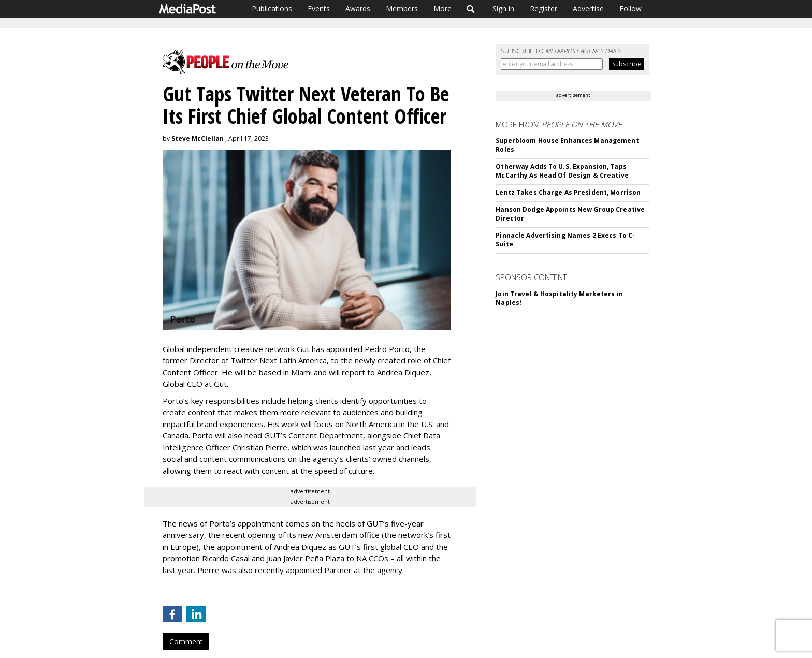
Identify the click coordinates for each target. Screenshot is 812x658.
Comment (186, 641)
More (443, 9)
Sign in (503, 9)
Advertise (588, 9)
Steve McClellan (198, 138)
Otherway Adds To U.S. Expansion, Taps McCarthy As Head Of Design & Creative (562, 171)
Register (543, 9)
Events (319, 9)
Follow (630, 9)
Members (402, 9)
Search (471, 9)
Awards (358, 9)
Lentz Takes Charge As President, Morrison (568, 192)
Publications (272, 9)
